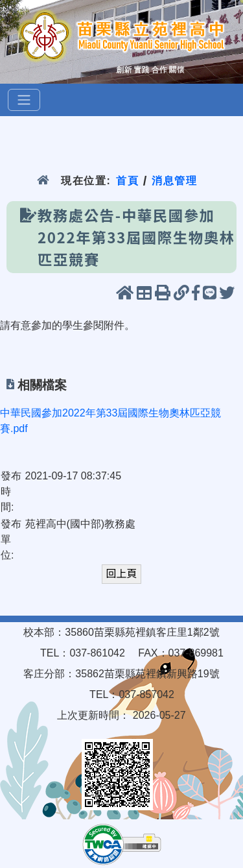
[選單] (24, 100)
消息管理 (175, 181)
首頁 (127, 181)
